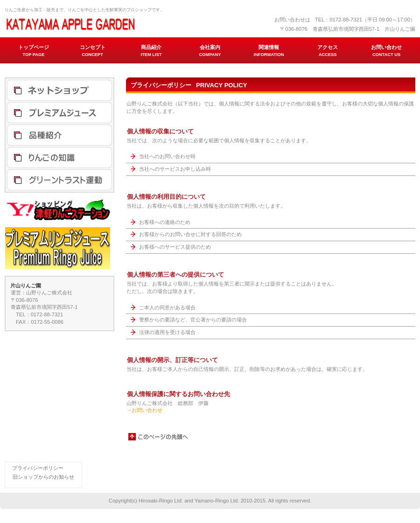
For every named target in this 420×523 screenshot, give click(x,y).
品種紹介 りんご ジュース (59, 135)
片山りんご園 (98, 23)
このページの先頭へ (159, 437)
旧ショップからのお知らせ (43, 477)
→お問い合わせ (144, 410)
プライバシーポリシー (38, 468)
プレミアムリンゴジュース (59, 113)
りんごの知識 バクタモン (59, 157)
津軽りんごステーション (59, 90)
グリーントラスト (59, 180)
